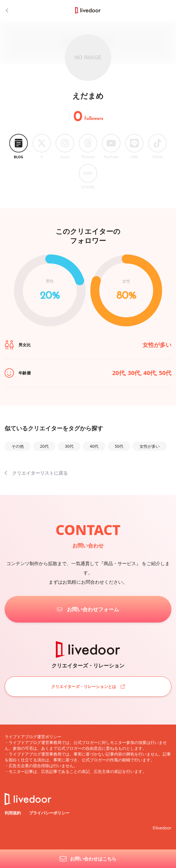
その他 (18, 446)
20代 (44, 446)
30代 (69, 446)
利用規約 (13, 813)
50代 (119, 446)
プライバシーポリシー (49, 813)
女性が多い (150, 446)
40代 (94, 446)
